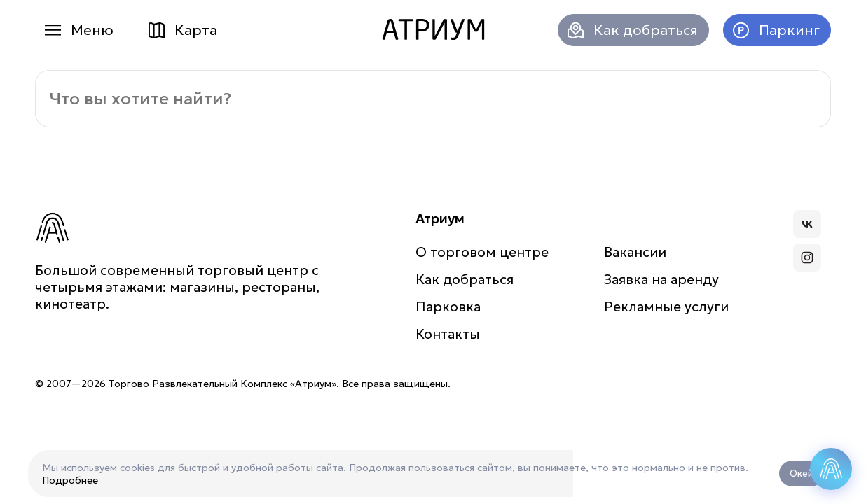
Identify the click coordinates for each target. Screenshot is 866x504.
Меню (92, 30)
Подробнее (70, 480)
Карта (196, 30)
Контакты (448, 334)
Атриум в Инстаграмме (807, 258)
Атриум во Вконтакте (807, 224)
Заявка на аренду (661, 279)
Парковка (448, 307)
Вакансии (635, 252)
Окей (802, 474)
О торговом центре (482, 252)
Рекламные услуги (666, 307)
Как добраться (646, 30)
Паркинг (789, 30)
